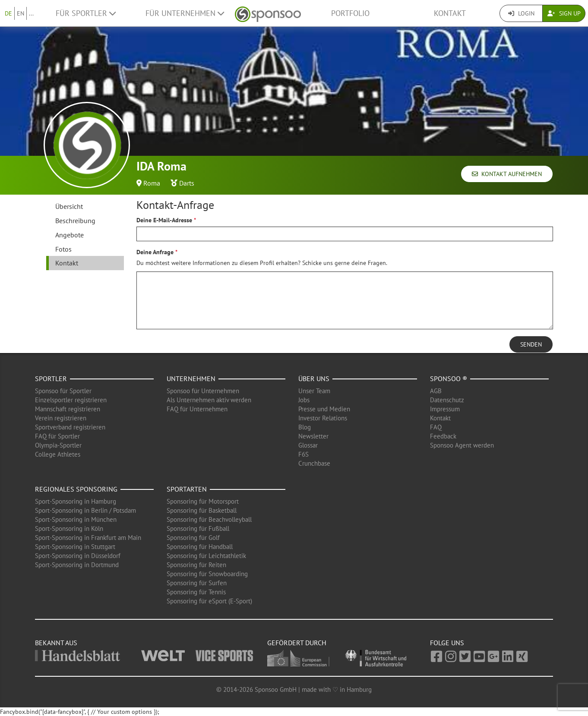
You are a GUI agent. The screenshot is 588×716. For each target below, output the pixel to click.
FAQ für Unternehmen (197, 409)
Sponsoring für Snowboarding (207, 574)
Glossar (308, 445)
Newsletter (313, 436)
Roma (152, 183)
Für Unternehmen (185, 13)
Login (521, 13)
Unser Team (314, 391)
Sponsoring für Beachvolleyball (209, 519)
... (31, 13)
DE (8, 13)
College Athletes (58, 454)
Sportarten (187, 489)
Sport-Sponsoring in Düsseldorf (78, 556)
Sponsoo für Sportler (63, 391)
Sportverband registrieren (70, 427)
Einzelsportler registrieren (71, 400)
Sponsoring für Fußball (198, 528)
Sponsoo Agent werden (462, 445)
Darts (187, 183)
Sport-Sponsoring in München (76, 519)
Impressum (445, 409)
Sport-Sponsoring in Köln (69, 528)
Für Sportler (86, 13)
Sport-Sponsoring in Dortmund (77, 565)
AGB (436, 391)
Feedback (443, 436)
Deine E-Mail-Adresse (164, 220)
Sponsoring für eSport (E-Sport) (209, 601)
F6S (303, 454)
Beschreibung (75, 221)
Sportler (51, 379)
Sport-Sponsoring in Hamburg (76, 501)
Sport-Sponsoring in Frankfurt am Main (88, 538)
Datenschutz (447, 400)
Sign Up (564, 13)
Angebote (70, 235)
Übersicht (69, 206)
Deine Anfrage (155, 252)
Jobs (304, 400)
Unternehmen (191, 379)
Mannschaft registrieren (68, 409)
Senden (531, 344)
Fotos (63, 249)
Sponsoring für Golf (193, 538)
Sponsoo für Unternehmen (203, 391)
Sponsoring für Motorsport (203, 501)
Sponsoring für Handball (200, 547)
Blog (305, 427)
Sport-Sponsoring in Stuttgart (75, 547)
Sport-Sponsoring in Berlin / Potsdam (85, 510)
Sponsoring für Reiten (196, 565)
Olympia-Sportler (58, 445)
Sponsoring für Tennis (196, 592)
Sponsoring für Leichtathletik (206, 556)
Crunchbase (314, 463)
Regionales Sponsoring (76, 489)
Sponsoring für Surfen (197, 583)
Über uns (314, 379)
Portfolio (350, 13)
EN (21, 13)
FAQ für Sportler (57, 436)
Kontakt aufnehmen (507, 174)
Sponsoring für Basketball (202, 510)
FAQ (436, 427)
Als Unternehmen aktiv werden (209, 400)
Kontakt (450, 13)
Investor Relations (323, 418)
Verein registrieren (61, 418)
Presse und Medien (324, 409)
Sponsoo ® (449, 379)
